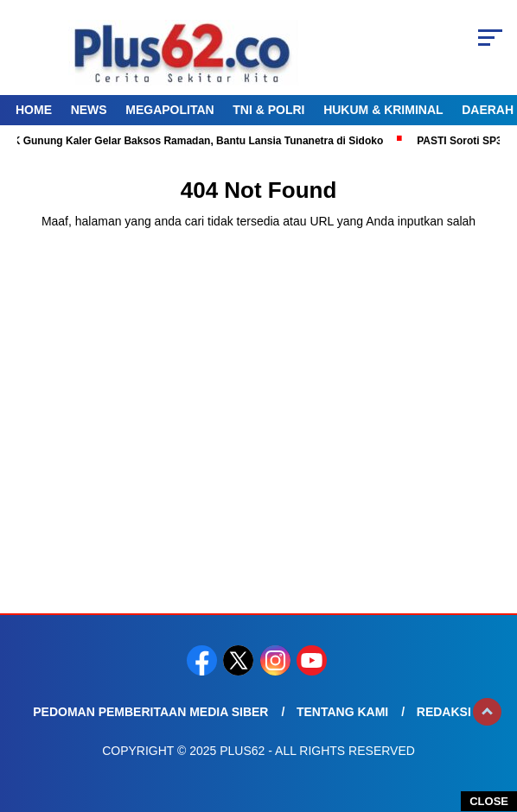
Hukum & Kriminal (383, 110)
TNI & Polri (268, 110)
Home (34, 110)
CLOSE (489, 801)
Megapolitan (169, 110)
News (89, 110)
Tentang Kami (342, 712)
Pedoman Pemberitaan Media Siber (150, 712)
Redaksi (444, 712)
